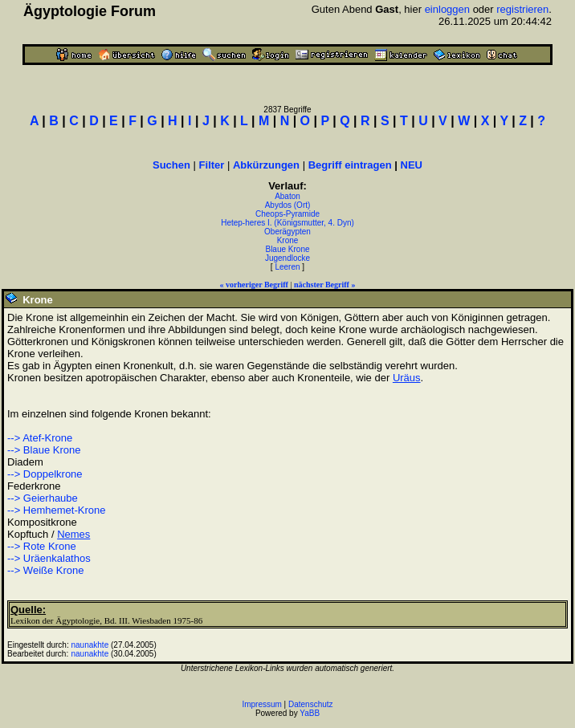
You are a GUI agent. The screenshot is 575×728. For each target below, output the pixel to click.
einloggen (447, 9)
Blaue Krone (287, 249)
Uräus (407, 378)
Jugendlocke (287, 258)
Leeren (287, 267)
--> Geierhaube (43, 498)
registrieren (522, 9)
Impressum (261, 704)
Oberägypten (287, 232)
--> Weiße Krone (46, 570)
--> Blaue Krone (44, 450)
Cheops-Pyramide (287, 214)
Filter (212, 165)
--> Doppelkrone (45, 474)
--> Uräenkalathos (49, 558)
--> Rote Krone (42, 546)
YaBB (310, 713)
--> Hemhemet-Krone (56, 510)
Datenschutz (311, 704)
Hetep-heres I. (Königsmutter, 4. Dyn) (287, 223)
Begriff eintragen (350, 165)
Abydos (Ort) (288, 205)
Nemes (73, 534)
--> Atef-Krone (40, 438)
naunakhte (90, 645)
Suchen (171, 165)
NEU (412, 165)
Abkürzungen (266, 165)
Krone (288, 240)
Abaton (287, 196)
